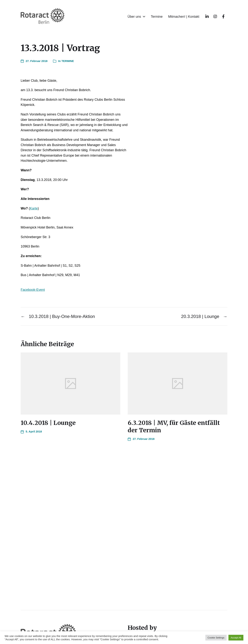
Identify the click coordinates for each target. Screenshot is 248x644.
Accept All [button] (236, 638)
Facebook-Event (33, 290)
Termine (157, 17)
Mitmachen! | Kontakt (184, 17)
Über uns (134, 17)
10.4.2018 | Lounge (48, 423)
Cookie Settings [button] (216, 638)
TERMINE (68, 61)
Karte (34, 208)
